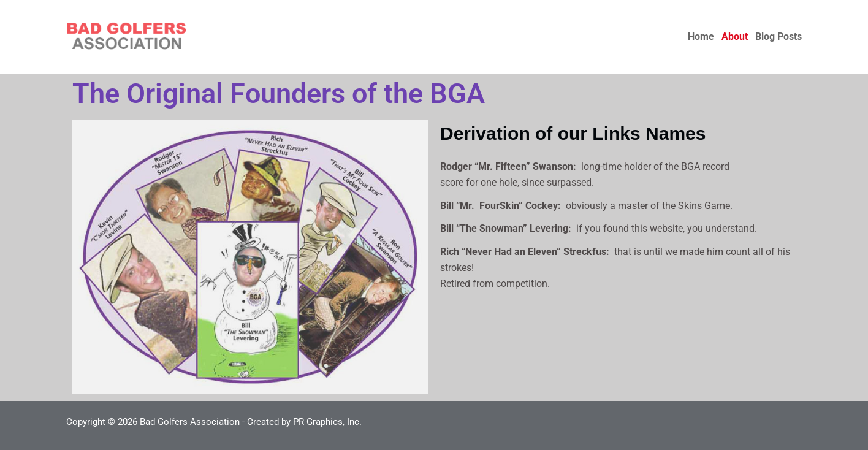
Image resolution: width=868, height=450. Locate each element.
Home (701, 36)
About (735, 36)
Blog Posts (779, 36)
